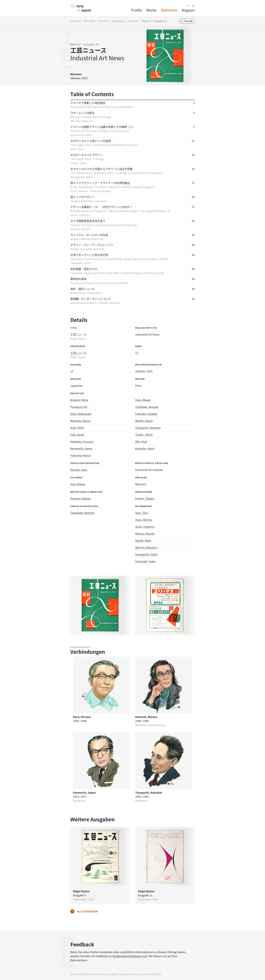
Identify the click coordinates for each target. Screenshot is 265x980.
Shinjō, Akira (143, 541)
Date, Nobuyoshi (81, 414)
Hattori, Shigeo (145, 498)
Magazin (188, 10)
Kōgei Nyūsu (118, 21)
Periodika (103, 21)
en (188, 6)
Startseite (76, 21)
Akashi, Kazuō (144, 421)
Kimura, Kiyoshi (145, 534)
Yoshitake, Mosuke (147, 407)
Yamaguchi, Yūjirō (146, 554)
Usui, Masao (78, 484)
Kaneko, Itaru (79, 470)
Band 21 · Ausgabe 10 (154, 21)
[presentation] (64, 10)
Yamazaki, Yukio (145, 561)
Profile (137, 10)
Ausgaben (133, 21)
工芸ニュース (78, 353)
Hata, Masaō (143, 400)
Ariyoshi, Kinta (79, 400)
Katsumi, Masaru (81, 498)
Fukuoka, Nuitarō (146, 414)
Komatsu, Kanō (145, 448)
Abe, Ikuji (141, 442)
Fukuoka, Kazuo (81, 455)
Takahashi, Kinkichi (82, 513)
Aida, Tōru (142, 513)
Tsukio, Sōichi (144, 435)
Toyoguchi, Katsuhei (148, 428)
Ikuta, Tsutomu (145, 527)
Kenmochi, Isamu (81, 448)
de (193, 6)
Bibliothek (169, 10)
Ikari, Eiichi (77, 428)
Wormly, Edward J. (147, 547)
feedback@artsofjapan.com (130, 956)
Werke (151, 10)
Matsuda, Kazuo (80, 421)
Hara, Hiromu (144, 520)
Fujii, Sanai (77, 435)
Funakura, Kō (79, 407)
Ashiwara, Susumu (82, 442)
